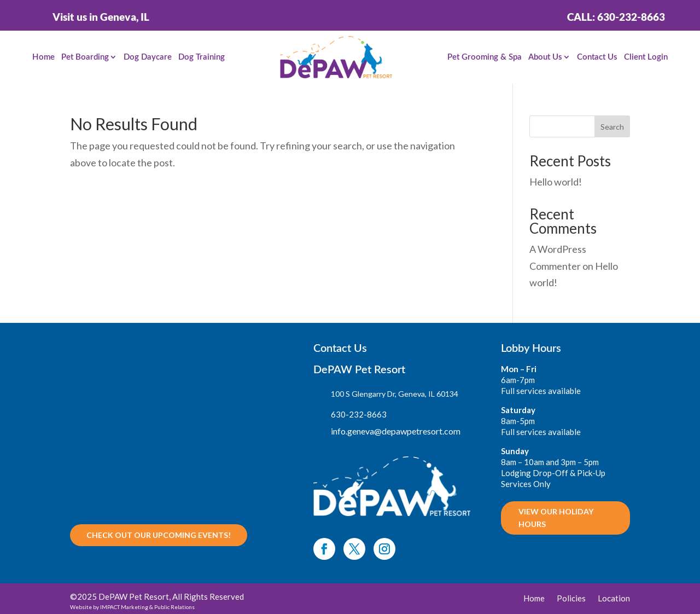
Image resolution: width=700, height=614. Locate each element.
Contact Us (597, 57)
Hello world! (556, 182)
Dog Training (202, 57)
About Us (545, 57)
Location (614, 599)
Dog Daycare (148, 57)
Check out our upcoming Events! (159, 535)
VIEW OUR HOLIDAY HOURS (556, 518)
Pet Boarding (85, 57)
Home (43, 57)
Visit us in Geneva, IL (101, 17)
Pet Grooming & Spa (485, 57)
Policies (571, 599)
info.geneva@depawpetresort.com (396, 431)
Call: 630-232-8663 (616, 17)
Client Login (646, 57)
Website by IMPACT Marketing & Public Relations (132, 607)
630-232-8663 (359, 414)
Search (612, 127)
